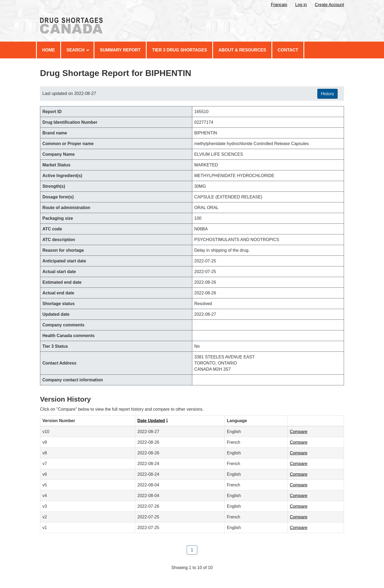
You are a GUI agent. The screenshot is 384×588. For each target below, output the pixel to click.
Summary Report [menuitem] (120, 50)
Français (279, 5)
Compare (299, 432)
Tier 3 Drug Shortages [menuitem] (179, 50)
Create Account (329, 5)
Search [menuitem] (78, 50)
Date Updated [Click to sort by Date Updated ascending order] (151, 421)
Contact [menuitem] (288, 50)
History (327, 94)
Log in (301, 5)
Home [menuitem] (49, 50)
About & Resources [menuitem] (242, 50)
